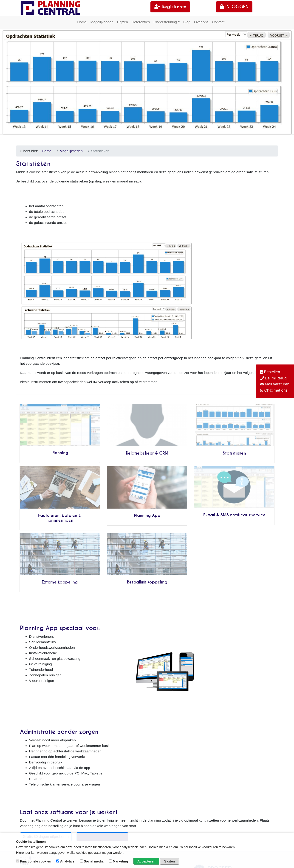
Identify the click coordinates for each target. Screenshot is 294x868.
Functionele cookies (34, 861)
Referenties (141, 22)
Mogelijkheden (102, 22)
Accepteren (146, 861)
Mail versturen (277, 384)
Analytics (66, 861)
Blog (187, 22)
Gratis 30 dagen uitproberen (46, 706)
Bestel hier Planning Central (102, 706)
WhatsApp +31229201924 (172, 795)
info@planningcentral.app (175, 777)
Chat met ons (276, 390)
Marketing (119, 861)
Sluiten (170, 861)
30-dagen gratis (32, 755)
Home (82, 22)
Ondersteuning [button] (165, 22)
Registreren (170, 7)
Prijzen (123, 22)
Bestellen (272, 372)
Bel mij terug (276, 378)
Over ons (201, 22)
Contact (218, 22)
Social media (92, 861)
